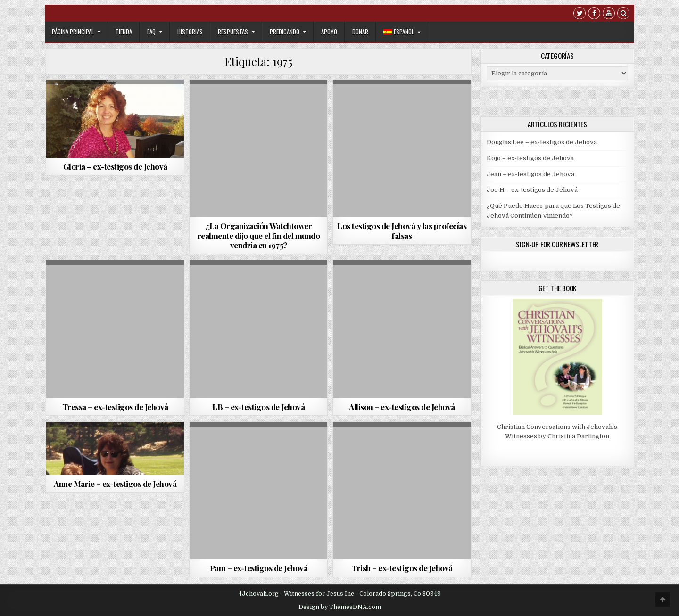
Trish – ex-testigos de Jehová (402, 568)
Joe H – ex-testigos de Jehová (532, 190)
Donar (360, 32)
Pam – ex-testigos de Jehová (259, 568)
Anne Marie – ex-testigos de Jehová (115, 484)
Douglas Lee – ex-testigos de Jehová (542, 142)
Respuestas (233, 32)
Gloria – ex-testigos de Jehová (115, 166)
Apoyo (329, 32)
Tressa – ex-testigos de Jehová (115, 407)
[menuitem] (402, 32)
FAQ (151, 32)
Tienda (124, 32)
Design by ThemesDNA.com (340, 607)
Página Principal (73, 32)
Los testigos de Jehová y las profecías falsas (402, 230)
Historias (190, 32)
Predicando (285, 32)
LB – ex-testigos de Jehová (258, 407)
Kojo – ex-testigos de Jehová (530, 158)
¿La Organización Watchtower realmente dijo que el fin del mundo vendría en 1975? (259, 235)
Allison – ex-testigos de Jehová (402, 407)
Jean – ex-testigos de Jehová (530, 174)
